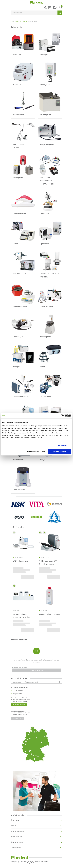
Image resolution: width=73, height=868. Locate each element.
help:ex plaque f (49, 614)
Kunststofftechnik (20, 307)
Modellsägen (18, 337)
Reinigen (16, 367)
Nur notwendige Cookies (36, 451)
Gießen (15, 244)
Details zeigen (62, 445)
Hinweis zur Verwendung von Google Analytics (24, 863)
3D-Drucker (17, 55)
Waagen (43, 460)
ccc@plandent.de (18, 694)
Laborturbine (20, 561)
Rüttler (42, 367)
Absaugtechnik (46, 55)
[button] (50, 8)
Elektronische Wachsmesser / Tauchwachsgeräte (47, 181)
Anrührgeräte (45, 85)
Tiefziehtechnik (46, 396)
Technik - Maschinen (21, 396)
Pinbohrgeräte (45, 337)
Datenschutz (45, 861)
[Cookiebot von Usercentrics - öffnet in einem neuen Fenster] (62, 416)
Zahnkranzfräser (19, 489)
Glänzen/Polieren (20, 274)
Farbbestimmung (19, 214)
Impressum (37, 861)
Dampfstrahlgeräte (47, 144)
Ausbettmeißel (18, 114)
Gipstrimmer (44, 244)
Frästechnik (44, 214)
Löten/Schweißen (46, 307)
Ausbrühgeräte (45, 114)
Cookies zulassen (59, 451)
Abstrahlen (17, 85)
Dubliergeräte (18, 177)
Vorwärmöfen (18, 460)
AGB (31, 861)
